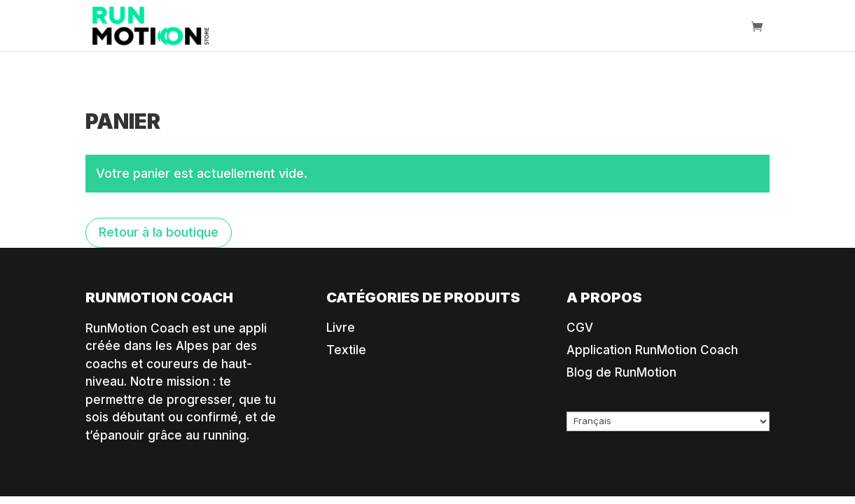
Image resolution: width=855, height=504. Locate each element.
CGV (580, 328)
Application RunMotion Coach (652, 350)
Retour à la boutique (159, 232)
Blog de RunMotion (621, 372)
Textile (346, 350)
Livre (341, 328)
